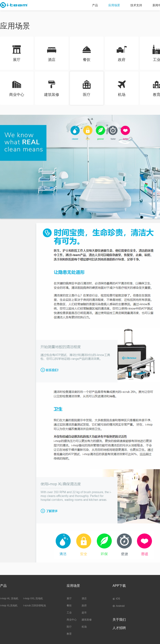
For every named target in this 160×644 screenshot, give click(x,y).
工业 (69, 613)
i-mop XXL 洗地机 (33, 598)
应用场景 (114, 5)
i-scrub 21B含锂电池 (35, 606)
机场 (84, 627)
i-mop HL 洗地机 (9, 598)
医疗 (69, 627)
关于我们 (119, 620)
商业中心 (72, 620)
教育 (69, 634)
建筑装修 (87, 620)
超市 (84, 613)
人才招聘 (119, 628)
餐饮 (69, 606)
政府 (84, 606)
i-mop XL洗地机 (9, 606)
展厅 (69, 598)
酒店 (84, 598)
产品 (95, 5)
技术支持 (136, 5)
